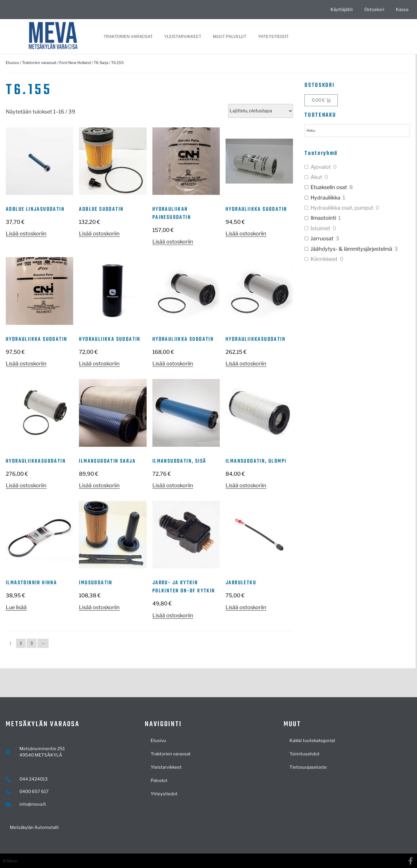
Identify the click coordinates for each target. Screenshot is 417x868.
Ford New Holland (75, 63)
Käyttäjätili (342, 10)
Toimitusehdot (305, 754)
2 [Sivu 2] (21, 643)
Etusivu (12, 63)
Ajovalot (321, 167)
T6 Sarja (101, 63)
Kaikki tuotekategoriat (312, 741)
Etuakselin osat (329, 187)
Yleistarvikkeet (183, 36)
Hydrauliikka (325, 198)
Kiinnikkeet (324, 259)
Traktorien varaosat (128, 36)
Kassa (402, 10)
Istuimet (320, 228)
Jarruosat (322, 238)
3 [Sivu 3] (32, 643)
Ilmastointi (323, 218)
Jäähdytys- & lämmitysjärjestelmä (351, 249)
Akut (316, 177)
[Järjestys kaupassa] (261, 111)
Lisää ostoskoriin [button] (26, 234)
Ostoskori (374, 10)
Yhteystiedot (273, 36)
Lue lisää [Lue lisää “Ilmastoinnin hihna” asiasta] (16, 607)
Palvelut (159, 781)
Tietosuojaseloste (308, 767)
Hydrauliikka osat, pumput (342, 208)
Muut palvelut (230, 36)
